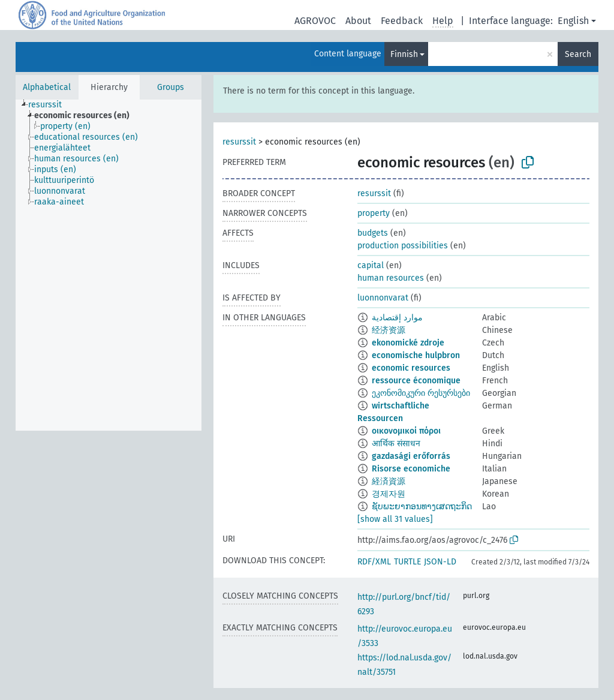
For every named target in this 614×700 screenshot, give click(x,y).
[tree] (109, 265)
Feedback (402, 21)
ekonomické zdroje (408, 343)
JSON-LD (440, 562)
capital (371, 265)
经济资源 (389, 330)
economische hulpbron (416, 355)
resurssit (239, 142)
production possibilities (403, 246)
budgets (373, 233)
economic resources (411, 368)
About (358, 21)
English (573, 21)
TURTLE (407, 562)
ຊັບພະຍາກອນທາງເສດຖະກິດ (422, 507)
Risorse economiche (411, 469)
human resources (391, 278)
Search (578, 54)
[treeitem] (50, 105)
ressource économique (416, 381)
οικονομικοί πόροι (406, 431)
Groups (171, 87)
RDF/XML (374, 562)
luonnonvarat (383, 298)
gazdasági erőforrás (411, 456)
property (374, 213)
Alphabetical (47, 87)
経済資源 (389, 481)
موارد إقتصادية (397, 318)
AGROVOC (315, 21)
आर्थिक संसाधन (396, 444)
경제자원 (389, 494)
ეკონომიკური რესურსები (421, 393)
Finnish (404, 54)
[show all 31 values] (395, 519)
